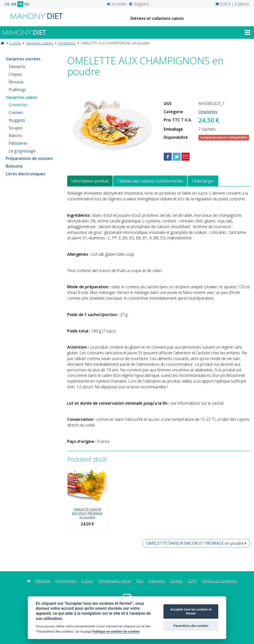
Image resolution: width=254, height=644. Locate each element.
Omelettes (67, 43)
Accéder (117, 4)
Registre (139, 4)
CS (7, 4)
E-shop (15, 43)
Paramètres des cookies (191, 626)
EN (14, 4)
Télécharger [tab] (203, 181)
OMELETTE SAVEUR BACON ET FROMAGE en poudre (87, 513)
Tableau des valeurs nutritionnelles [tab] (150, 181)
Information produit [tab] (90, 181)
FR (20, 4)
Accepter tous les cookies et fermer (191, 611)
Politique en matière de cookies (116, 631)
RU (27, 4)
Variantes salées (40, 43)
